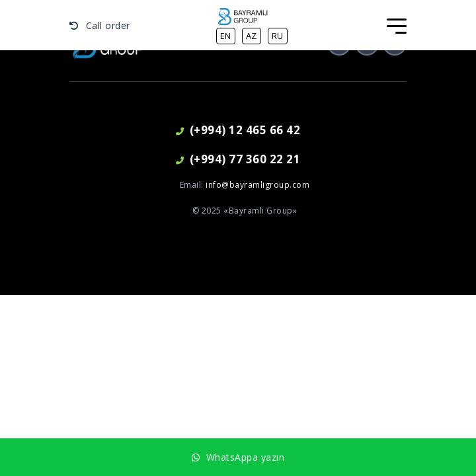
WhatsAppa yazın (238, 457)
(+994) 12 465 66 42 (238, 130)
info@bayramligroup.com (258, 185)
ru (278, 36)
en (226, 36)
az (252, 36)
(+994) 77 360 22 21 (238, 159)
